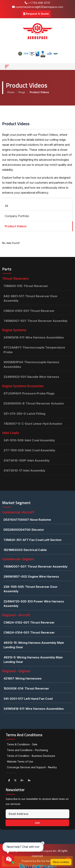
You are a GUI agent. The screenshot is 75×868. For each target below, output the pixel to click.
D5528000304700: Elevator (24, 530)
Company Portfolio (17, 216)
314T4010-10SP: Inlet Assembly (27, 460)
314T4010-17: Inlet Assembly (24, 470)
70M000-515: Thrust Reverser (26, 286)
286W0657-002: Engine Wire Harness (31, 577)
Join (37, 823)
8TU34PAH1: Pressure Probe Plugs (29, 393)
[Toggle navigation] (7, 67)
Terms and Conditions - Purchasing (27, 750)
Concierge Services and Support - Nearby (32, 767)
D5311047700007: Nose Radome (27, 520)
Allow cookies (61, 862)
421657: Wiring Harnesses (23, 678)
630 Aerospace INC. (46, 851)
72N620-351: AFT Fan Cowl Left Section (33, 540)
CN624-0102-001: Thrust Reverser (29, 622)
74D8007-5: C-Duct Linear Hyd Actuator (33, 424)
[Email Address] (37, 814)
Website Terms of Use (20, 762)
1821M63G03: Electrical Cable (25, 550)
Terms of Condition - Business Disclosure (31, 756)
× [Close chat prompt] (43, 843)
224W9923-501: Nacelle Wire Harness (31, 377)
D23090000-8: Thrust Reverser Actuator (34, 403)
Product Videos (16, 226)
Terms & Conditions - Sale (22, 744)
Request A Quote (36, 14)
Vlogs (22, 92)
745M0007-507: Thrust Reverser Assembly (36, 321)
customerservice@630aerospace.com (38, 7)
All (6, 206)
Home (11, 92)
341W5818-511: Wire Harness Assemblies (34, 337)
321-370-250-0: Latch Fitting (24, 414)
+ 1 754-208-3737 (37, 3)
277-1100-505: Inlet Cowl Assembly (29, 450)
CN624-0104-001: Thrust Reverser (29, 632)
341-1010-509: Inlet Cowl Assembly (29, 440)
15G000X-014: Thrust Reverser (26, 688)
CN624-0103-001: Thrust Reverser (29, 311)
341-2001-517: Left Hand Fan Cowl (28, 699)
